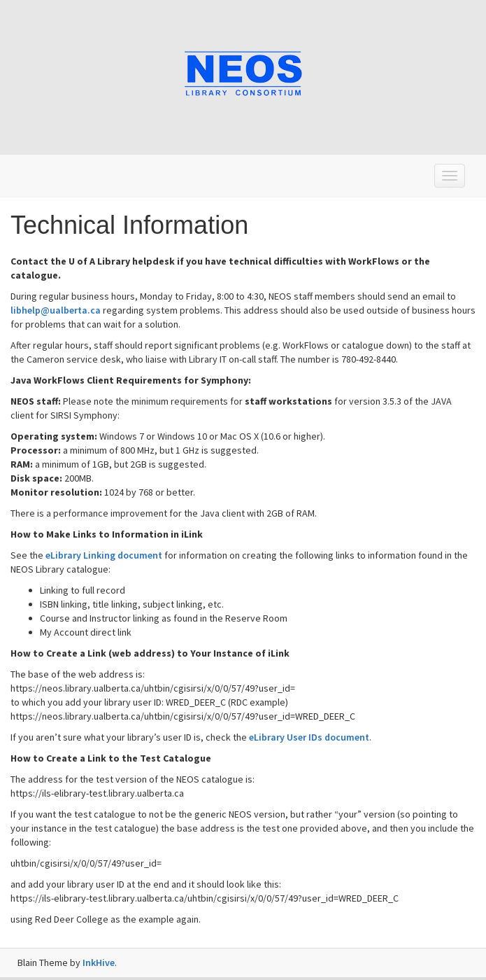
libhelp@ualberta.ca (56, 310)
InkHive (99, 962)
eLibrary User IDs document (309, 737)
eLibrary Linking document (104, 555)
